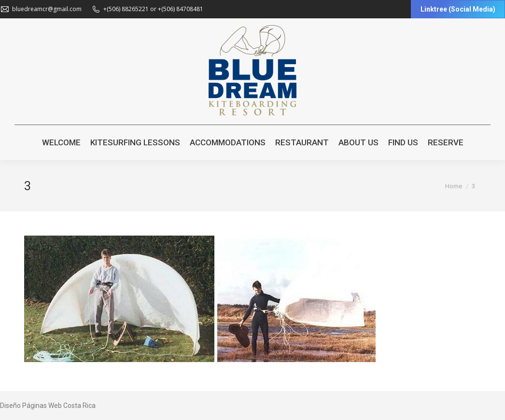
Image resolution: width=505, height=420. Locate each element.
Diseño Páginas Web (31, 406)
